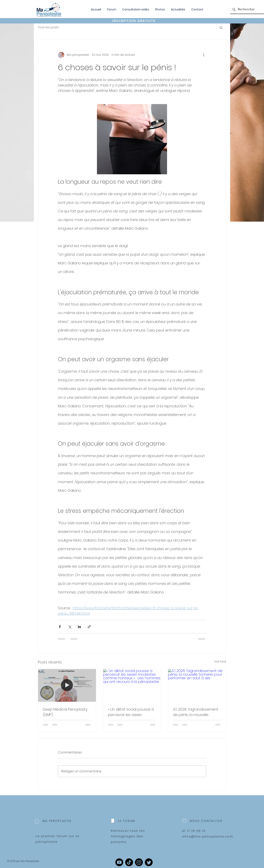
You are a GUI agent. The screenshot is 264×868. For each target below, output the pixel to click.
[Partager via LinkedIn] (79, 627)
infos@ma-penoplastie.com (208, 837)
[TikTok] (129, 862)
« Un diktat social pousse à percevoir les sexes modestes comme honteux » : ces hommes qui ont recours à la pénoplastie (131, 712)
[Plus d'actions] (204, 55)
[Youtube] (119, 862)
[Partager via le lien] (89, 627)
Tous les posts (48, 27)
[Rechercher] (247, 9)
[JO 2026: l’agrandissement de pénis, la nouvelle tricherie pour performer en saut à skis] (197, 685)
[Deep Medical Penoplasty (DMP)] (67, 685)
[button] (221, 27)
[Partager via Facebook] (60, 627)
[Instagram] (139, 862)
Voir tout (220, 661)
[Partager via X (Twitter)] (70, 627)
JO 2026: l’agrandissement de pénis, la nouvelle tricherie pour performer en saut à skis (197, 712)
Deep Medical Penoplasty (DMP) (65, 712)
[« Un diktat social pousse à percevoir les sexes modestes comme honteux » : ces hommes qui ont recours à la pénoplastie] (132, 685)
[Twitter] (149, 862)
